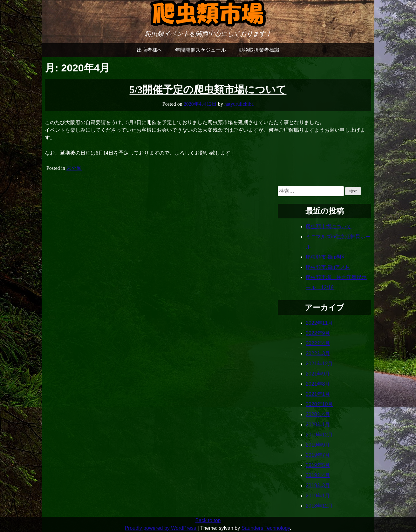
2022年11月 (319, 323)
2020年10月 (319, 404)
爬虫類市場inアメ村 (328, 267)
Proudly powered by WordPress (161, 528)
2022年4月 (318, 343)
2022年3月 (318, 353)
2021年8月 (318, 384)
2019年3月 (318, 485)
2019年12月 (319, 435)
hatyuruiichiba (239, 104)
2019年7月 (318, 455)
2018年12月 (319, 506)
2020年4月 (318, 414)
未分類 (74, 168)
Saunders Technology (266, 528)
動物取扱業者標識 (259, 50)
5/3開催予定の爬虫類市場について (208, 90)
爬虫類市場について (329, 226)
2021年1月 (318, 394)
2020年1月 (318, 425)
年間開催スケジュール (201, 50)
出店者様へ (150, 50)
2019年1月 (318, 496)
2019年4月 (318, 475)
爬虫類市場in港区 (325, 257)
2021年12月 (319, 364)
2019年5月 (318, 465)
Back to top (208, 520)
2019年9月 (318, 445)
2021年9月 (318, 374)
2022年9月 (318, 333)
